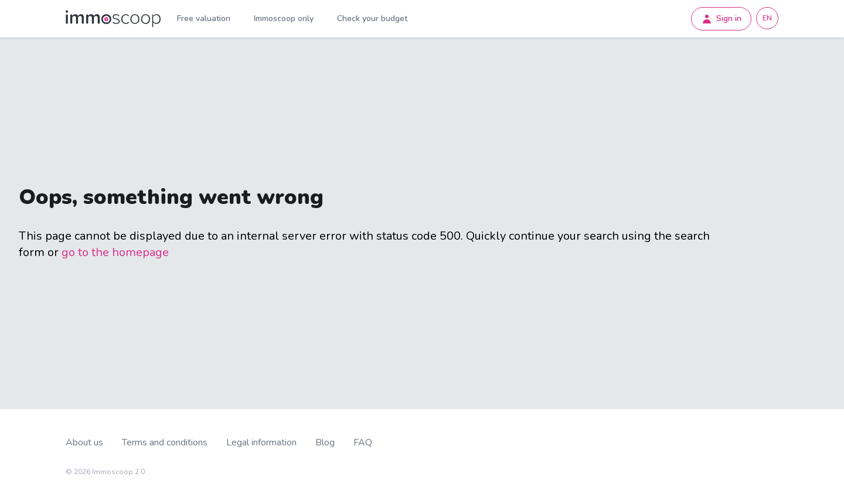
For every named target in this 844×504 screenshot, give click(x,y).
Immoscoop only (284, 18)
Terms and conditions (165, 443)
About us (84, 443)
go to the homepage (115, 252)
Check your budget (372, 18)
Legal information (261, 443)
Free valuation (204, 18)
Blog (325, 443)
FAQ (363, 443)
